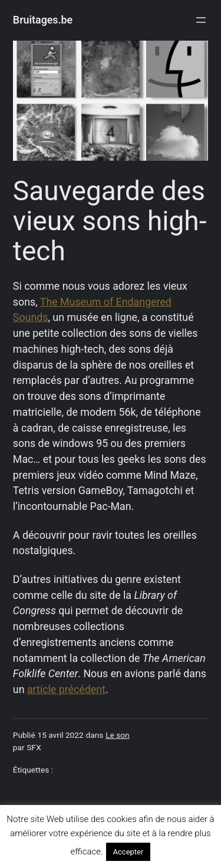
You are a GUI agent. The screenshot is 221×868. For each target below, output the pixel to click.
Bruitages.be (43, 20)
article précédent (66, 689)
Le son (117, 735)
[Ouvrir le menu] (201, 20)
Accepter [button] (128, 852)
